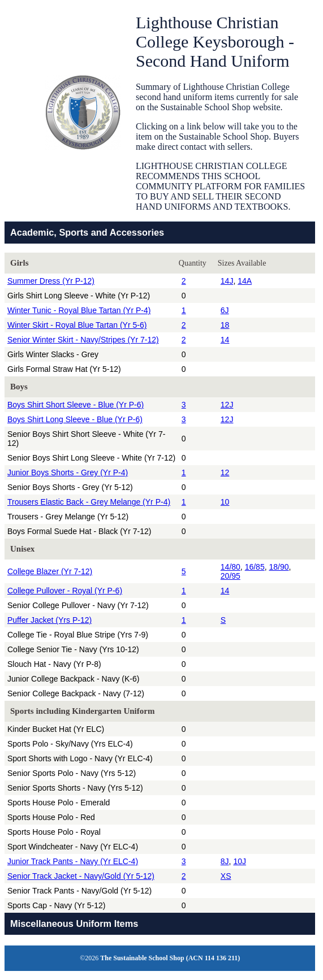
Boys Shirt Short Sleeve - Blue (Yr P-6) (76, 405)
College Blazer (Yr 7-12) (50, 571)
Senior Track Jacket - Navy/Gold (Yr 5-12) (81, 876)
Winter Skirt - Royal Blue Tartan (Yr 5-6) (77, 325)
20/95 (231, 576)
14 (225, 340)
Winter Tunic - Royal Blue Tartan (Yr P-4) (79, 310)
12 (225, 472)
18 (225, 325)
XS (226, 876)
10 (225, 502)
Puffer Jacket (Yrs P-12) (49, 620)
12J (227, 405)
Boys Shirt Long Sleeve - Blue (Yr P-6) (75, 419)
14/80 (231, 567)
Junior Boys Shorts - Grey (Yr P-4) (68, 472)
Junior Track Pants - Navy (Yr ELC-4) (73, 861)
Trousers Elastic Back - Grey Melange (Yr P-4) (89, 502)
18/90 (279, 567)
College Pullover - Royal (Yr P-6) (65, 591)
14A (245, 281)
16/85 (255, 567)
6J (225, 310)
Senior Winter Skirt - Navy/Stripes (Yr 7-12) (83, 340)
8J (225, 861)
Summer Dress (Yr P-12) (51, 281)
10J (240, 861)
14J (227, 281)
